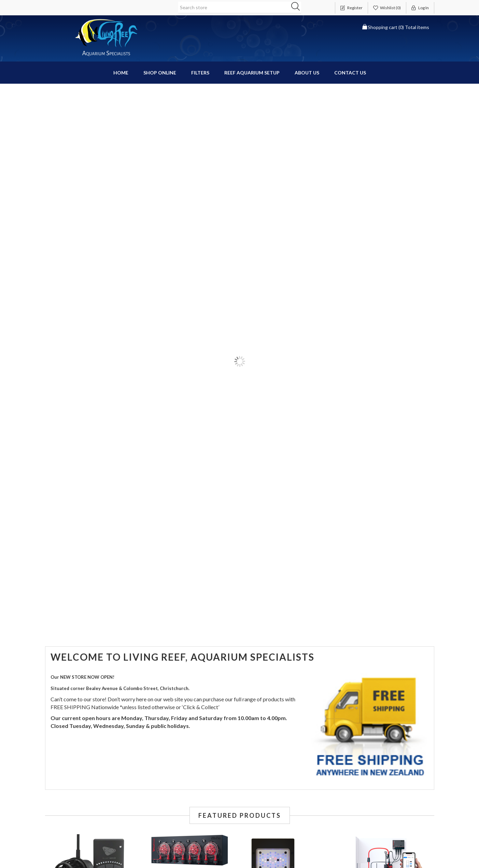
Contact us (350, 73)
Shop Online (160, 73)
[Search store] (240, 8)
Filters (200, 73)
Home (121, 73)
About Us (307, 73)
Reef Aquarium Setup (252, 73)
